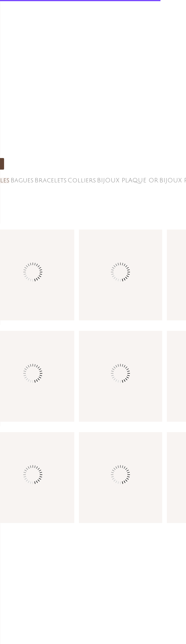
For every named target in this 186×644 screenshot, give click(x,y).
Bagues (22, 181)
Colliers (82, 181)
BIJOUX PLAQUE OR (128, 181)
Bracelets (50, 181)
